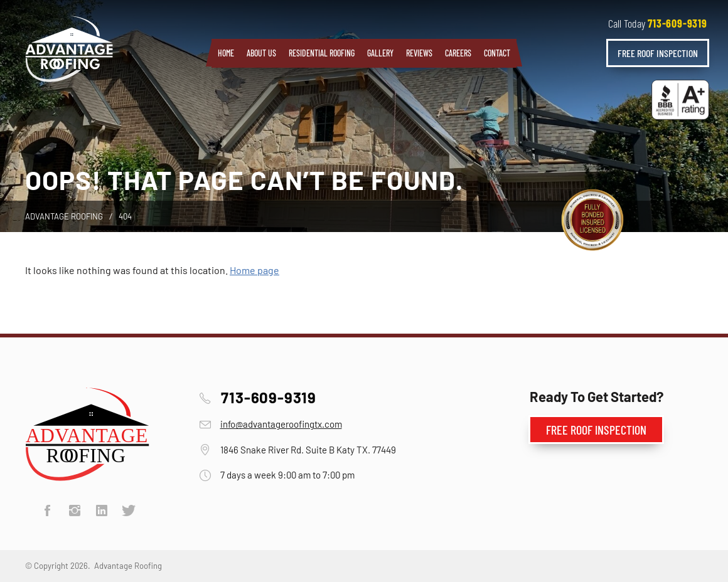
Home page (254, 270)
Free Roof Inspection (658, 53)
